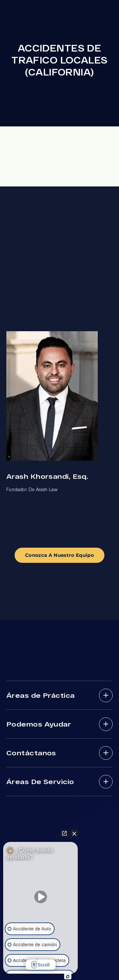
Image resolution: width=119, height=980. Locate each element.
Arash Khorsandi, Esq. (47, 476)
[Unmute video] (41, 897)
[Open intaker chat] (68, 977)
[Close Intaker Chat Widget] (74, 833)
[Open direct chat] (64, 833)
